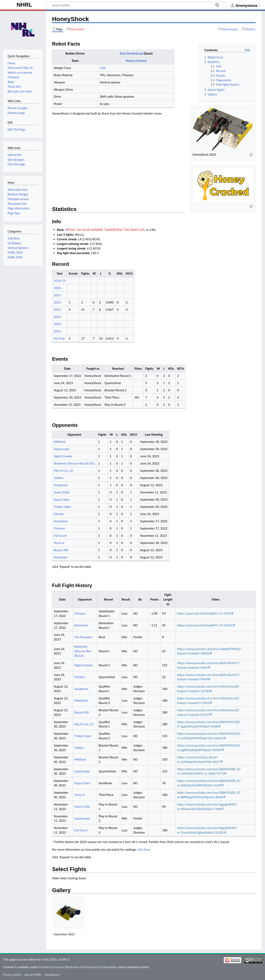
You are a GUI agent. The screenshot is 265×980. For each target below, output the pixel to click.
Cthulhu (59, 514)
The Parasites (83, 637)
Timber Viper (62, 507)
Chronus (59, 528)
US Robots (14, 243)
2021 (57, 295)
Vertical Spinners (18, 248)
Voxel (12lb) (62, 492)
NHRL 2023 (15, 257)
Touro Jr (59, 543)
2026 (57, 331)
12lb (103, 68)
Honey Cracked (136, 61)
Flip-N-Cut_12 (63, 471)
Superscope (61, 449)
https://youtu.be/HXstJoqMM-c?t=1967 (204, 613)
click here (144, 849)
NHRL (24, 5)
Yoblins (58, 478)
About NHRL (33, 975)
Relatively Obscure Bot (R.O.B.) (74, 463)
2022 (57, 302)
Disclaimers (52, 975)
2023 (57, 309)
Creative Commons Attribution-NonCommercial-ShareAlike (78, 967)
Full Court (60, 536)
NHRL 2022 (15, 252)
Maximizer (61, 557)
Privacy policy (12, 975)
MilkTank (60, 442)
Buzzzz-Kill (61, 550)
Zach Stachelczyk (131, 53)
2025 (57, 324)
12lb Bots (14, 238)
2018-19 (60, 281)
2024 (57, 317)
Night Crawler (63, 456)
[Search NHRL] (136, 5)
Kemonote (61, 521)
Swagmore (61, 485)
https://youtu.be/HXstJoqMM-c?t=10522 (205, 625)
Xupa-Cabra (62, 499)
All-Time (59, 338)
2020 (57, 288)
